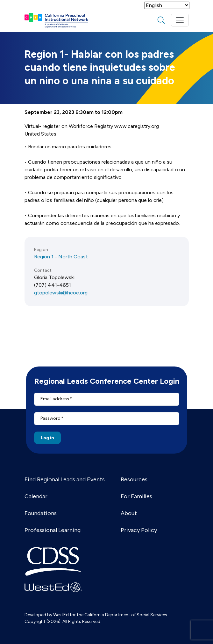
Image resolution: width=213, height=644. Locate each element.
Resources (134, 479)
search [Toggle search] (161, 20)
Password (50, 418)
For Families (136, 496)
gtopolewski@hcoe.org (61, 293)
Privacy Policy (139, 530)
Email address (55, 399)
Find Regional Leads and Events (65, 479)
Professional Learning (53, 530)
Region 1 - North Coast (61, 257)
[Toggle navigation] (180, 20)
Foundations (41, 513)
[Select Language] (167, 5)
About (129, 513)
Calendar (36, 496)
